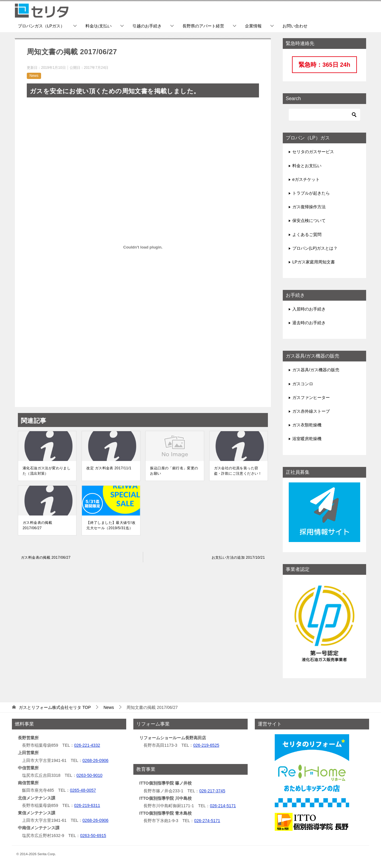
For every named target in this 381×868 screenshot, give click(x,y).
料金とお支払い (307, 166)
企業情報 (253, 26)
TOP (55, 707)
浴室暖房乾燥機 (307, 439)
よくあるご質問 (307, 235)
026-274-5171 (207, 821)
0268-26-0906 (95, 760)
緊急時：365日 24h (324, 65)
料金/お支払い (99, 26)
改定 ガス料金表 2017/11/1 (109, 468)
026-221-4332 (87, 745)
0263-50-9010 (89, 775)
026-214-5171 (223, 806)
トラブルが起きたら (311, 193)
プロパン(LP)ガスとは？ (315, 248)
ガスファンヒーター (311, 397)
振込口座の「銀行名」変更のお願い (174, 471)
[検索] (324, 115)
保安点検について (309, 221)
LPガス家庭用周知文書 (314, 262)
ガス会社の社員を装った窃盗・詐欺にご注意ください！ (238, 471)
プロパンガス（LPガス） (41, 26)
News (34, 76)
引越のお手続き (147, 26)
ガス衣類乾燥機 (307, 425)
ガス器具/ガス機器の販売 (316, 370)
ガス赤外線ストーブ (311, 411)
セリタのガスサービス (313, 152)
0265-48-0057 (83, 790)
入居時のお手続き (309, 309)
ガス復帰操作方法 (309, 207)
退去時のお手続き (309, 323)
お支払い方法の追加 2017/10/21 (238, 558)
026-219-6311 (87, 805)
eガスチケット (306, 179)
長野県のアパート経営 (203, 26)
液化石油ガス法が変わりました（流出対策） (47, 471)
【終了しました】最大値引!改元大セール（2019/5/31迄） (111, 525)
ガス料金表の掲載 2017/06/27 (37, 525)
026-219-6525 (206, 745)
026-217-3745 (212, 791)
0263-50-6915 (93, 836)
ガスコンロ (303, 384)
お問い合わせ (295, 26)
